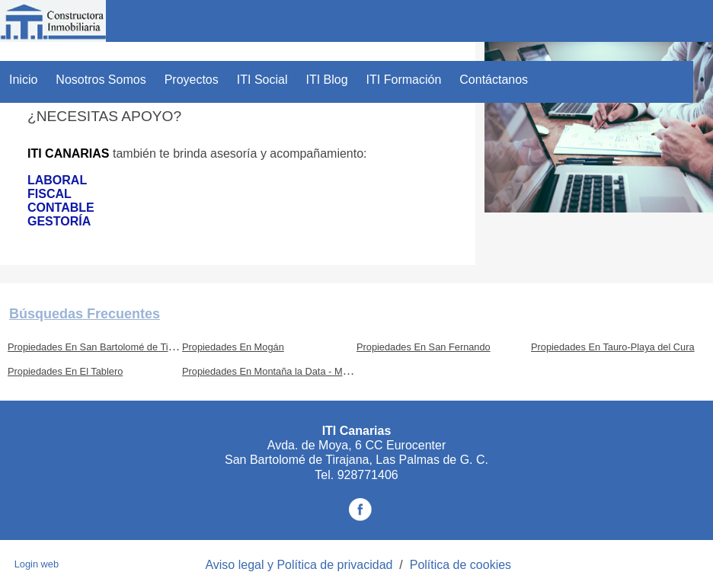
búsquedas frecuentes (85, 314)
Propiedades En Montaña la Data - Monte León (284, 371)
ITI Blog (326, 80)
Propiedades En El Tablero (65, 371)
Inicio (23, 80)
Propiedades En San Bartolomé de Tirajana (101, 347)
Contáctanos (494, 80)
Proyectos (192, 80)
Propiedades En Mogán (233, 347)
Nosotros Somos (101, 80)
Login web (37, 564)
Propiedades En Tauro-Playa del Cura (613, 347)
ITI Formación (404, 80)
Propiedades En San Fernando (424, 347)
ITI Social (262, 80)
